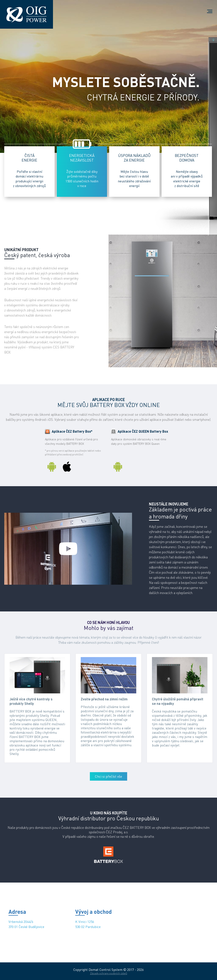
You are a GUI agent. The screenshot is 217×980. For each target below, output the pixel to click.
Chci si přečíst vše (108, 776)
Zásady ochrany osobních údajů (109, 973)
